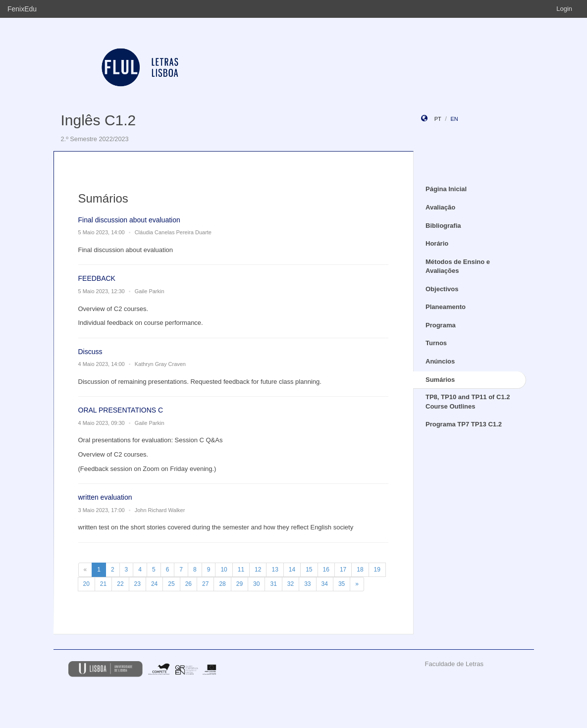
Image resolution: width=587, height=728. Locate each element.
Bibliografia (443, 226)
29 (240, 584)
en (454, 119)
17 (343, 570)
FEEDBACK (97, 278)
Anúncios (440, 361)
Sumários (440, 380)
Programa (441, 325)
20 (86, 584)
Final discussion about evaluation (129, 220)
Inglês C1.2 (99, 120)
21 (103, 584)
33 (307, 584)
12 (258, 570)
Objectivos (442, 289)
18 (360, 570)
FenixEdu (22, 9)
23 (137, 584)
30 (256, 584)
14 (292, 570)
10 (224, 570)
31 (273, 584)
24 (154, 584)
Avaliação (440, 207)
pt (438, 119)
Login (564, 9)
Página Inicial (446, 189)
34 (325, 584)
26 (188, 584)
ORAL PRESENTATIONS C (121, 410)
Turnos (436, 343)
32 (291, 584)
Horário (437, 243)
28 (222, 584)
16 (326, 570)
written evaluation (105, 497)
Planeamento (446, 307)
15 (309, 570)
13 (275, 570)
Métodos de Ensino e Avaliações (458, 266)
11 (241, 570)
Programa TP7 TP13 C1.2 (464, 424)
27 (205, 584)
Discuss (90, 352)
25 (171, 584)
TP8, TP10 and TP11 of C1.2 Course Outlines (468, 402)
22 (120, 584)
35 (342, 584)
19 (377, 570)
